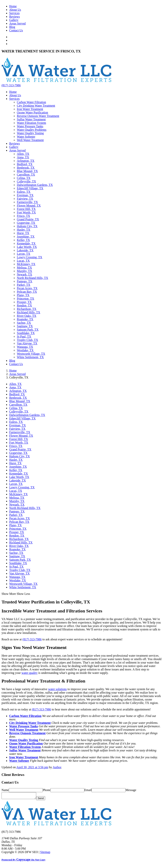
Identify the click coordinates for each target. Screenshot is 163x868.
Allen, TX (23, 154)
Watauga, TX (25, 347)
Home (13, 6)
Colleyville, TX (26, 181)
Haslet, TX (24, 230)
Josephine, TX (26, 237)
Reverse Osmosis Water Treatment (38, 116)
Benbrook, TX (26, 168)
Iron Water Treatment (30, 109)
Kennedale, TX (26, 243)
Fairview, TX (25, 199)
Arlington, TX (26, 161)
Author (57, 767)
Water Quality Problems (32, 130)
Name (5, 790)
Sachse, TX (24, 323)
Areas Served (17, 23)
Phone (47, 790)
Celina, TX (24, 178)
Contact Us (16, 30)
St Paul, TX (24, 336)
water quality (29, 673)
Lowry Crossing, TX (30, 257)
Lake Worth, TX (27, 247)
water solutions (57, 689)
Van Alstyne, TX (27, 343)
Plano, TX (23, 295)
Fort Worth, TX (26, 212)
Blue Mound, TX (27, 171)
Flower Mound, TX (29, 206)
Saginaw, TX (25, 326)
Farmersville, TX (27, 202)
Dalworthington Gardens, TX (35, 185)
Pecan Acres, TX (27, 288)
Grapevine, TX (26, 223)
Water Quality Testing (30, 133)
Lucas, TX (23, 261)
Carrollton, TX (26, 174)
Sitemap (45, 853)
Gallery (14, 20)
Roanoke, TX (25, 319)
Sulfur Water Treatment (31, 119)
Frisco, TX (23, 216)
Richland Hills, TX (29, 312)
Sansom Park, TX (28, 330)
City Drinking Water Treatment (36, 106)
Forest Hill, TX (26, 209)
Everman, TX (25, 195)
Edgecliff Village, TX (30, 188)
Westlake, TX (25, 350)
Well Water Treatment (30, 140)
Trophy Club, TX (27, 340)
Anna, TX (23, 157)
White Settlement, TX (30, 357)
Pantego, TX (25, 281)
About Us (15, 10)
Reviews (14, 17)
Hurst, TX (23, 233)
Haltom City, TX (27, 226)
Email (88, 790)
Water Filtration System (31, 123)
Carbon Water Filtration (31, 102)
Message (131, 790)
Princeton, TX (25, 299)
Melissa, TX (24, 268)
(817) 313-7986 (11, 85)
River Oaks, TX (27, 316)
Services (14, 13)
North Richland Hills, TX (32, 278)
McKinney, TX (26, 264)
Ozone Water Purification (32, 112)
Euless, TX (24, 192)
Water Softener (26, 137)
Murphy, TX (25, 271)
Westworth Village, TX (31, 354)
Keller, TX (23, 240)
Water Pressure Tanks (30, 126)
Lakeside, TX (25, 250)
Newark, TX (25, 274)
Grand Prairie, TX (28, 219)
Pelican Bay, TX (27, 292)
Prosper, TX (24, 302)
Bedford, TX (25, 164)
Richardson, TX (27, 309)
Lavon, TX (24, 254)
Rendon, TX (24, 305)
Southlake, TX (26, 333)
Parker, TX (24, 285)
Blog (12, 27)
